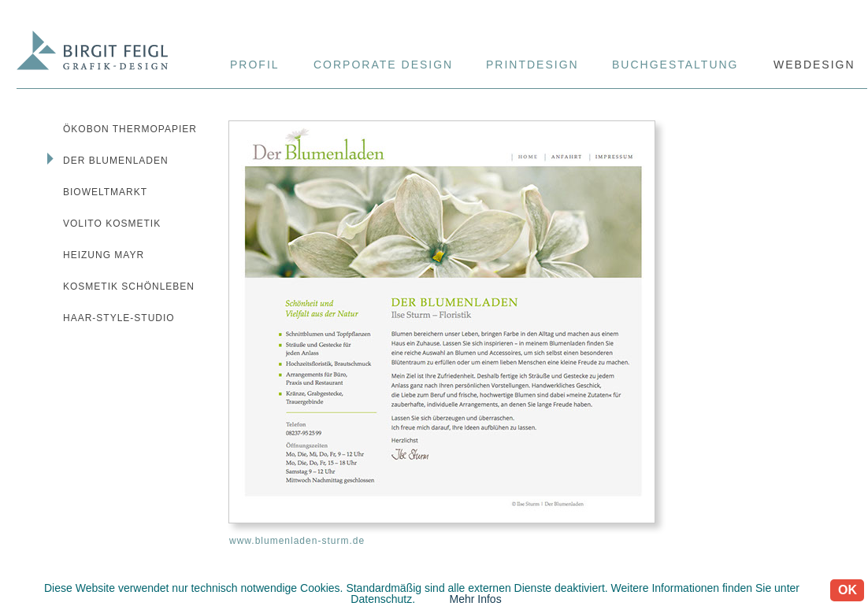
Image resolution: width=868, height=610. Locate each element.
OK (848, 590)
